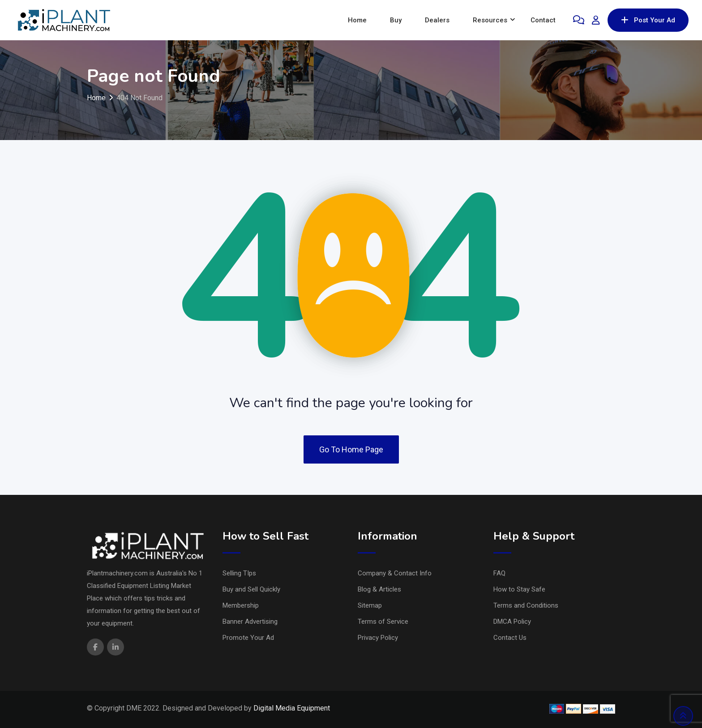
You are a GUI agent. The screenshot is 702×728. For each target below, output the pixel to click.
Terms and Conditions (526, 605)
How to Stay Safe (519, 589)
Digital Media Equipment (292, 708)
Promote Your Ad (248, 638)
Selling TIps (239, 573)
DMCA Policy (512, 622)
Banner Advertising (250, 622)
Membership (241, 605)
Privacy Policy (378, 638)
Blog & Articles (379, 589)
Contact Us (510, 638)
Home (357, 20)
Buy (396, 20)
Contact (543, 20)
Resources (490, 20)
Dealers (437, 20)
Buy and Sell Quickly (251, 589)
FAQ (499, 573)
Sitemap (370, 605)
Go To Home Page (351, 449)
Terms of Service (383, 622)
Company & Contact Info (395, 573)
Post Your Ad (648, 20)
